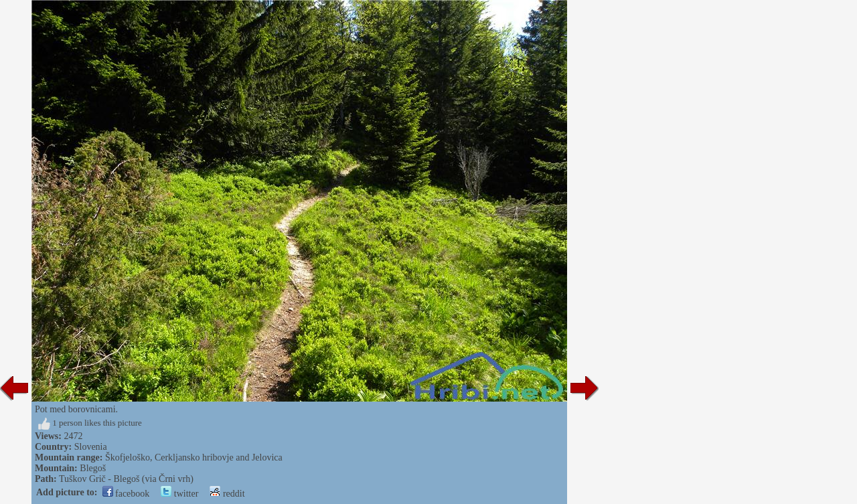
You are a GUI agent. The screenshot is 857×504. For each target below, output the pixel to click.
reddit (227, 494)
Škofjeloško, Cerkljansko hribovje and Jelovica (194, 457)
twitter (179, 494)
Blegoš (93, 468)
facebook (126, 494)
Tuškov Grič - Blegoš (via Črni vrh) (126, 479)
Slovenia (91, 447)
